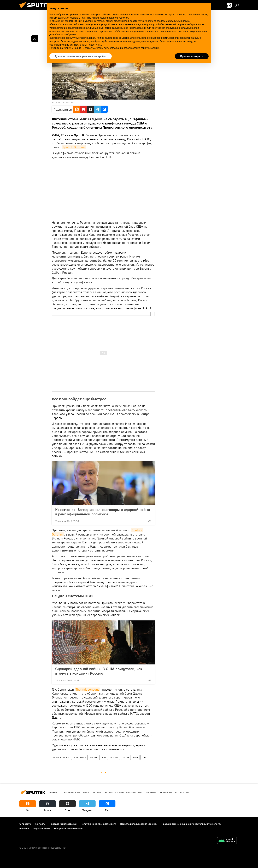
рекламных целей (189, 28)
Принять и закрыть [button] (192, 56)
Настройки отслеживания (68, 828)
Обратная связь (42, 828)
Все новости (72, 792)
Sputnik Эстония (74, 147)
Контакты (40, 824)
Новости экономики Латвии (124, 792)
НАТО (145, 757)
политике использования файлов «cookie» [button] (105, 18)
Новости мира (79, 757)
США (136, 757)
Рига (86, 792)
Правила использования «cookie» (139, 824)
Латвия (93, 757)
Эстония (114, 757)
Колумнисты (168, 792)
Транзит (151, 792)
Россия (126, 757)
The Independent (87, 689)
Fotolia (57, 102)
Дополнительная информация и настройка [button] (81, 56)
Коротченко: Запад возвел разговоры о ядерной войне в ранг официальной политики (103, 512)
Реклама (24, 828)
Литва (104, 757)
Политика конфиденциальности (98, 824)
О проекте (25, 824)
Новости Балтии (61, 757)
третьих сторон (105, 21)
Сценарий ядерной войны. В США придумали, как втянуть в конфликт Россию (99, 671)
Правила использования (63, 824)
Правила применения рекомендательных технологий (191, 824)
